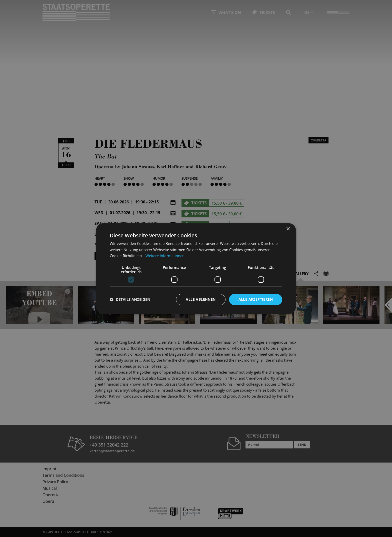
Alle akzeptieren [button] (256, 299)
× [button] (288, 229)
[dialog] (196, 268)
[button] (130, 300)
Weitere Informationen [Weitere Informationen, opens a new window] (165, 256)
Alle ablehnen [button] (201, 299)
